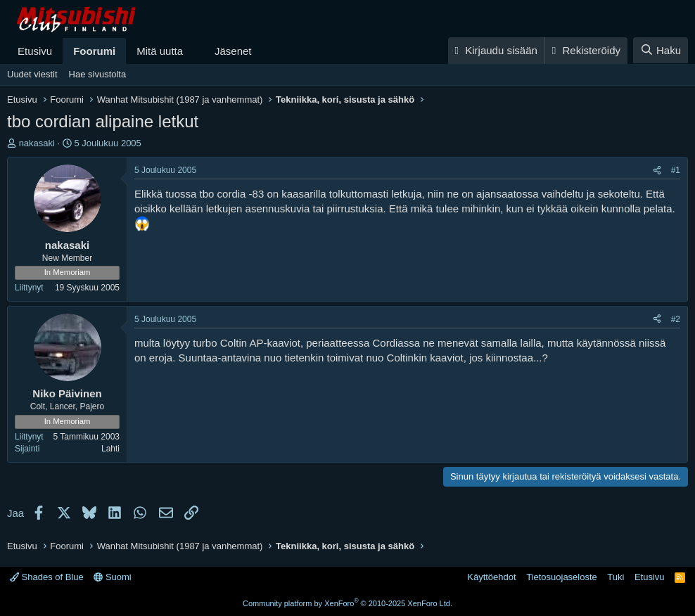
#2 (676, 319)
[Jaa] (657, 171)
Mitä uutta (160, 51)
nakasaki (37, 143)
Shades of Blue (47, 577)
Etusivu (35, 51)
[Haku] (661, 50)
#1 (676, 170)
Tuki (616, 577)
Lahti (110, 449)
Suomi (112, 577)
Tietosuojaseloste (562, 577)
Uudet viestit (32, 74)
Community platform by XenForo (347, 603)
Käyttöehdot (491, 577)
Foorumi (94, 51)
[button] (194, 51)
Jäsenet (233, 51)
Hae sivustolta (98, 74)
